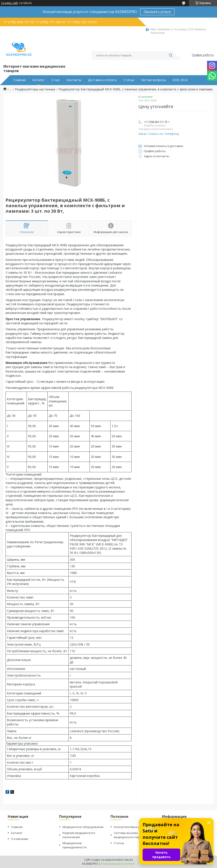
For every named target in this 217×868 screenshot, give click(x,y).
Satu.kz (129, 860)
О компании (20, 839)
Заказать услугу (157, 12)
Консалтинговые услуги (130, 827)
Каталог (39, 80)
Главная (19, 80)
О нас (56, 80)
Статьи (129, 80)
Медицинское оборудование (83, 827)
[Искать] (170, 55)
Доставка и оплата (102, 80)
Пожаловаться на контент (118, 864)
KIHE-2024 (180, 80)
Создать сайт (10, 3)
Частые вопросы (153, 80)
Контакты (74, 80)
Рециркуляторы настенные (35, 89)
